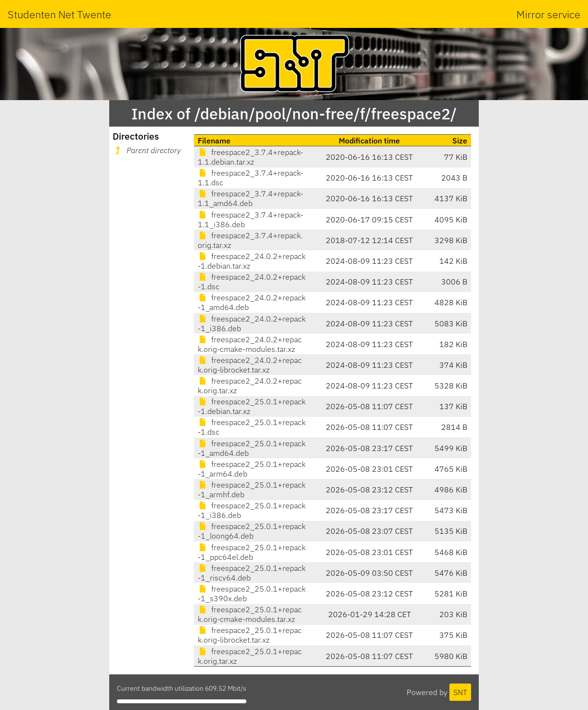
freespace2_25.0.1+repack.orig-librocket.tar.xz (250, 635)
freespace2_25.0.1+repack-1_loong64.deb (252, 531)
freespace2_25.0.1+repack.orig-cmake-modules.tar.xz (250, 614)
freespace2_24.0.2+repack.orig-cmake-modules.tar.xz (250, 344)
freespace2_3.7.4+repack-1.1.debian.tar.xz (250, 157)
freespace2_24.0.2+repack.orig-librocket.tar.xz (250, 365)
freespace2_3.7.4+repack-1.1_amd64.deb (250, 198)
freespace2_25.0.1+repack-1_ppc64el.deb (252, 552)
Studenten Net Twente (59, 14)
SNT (460, 692)
